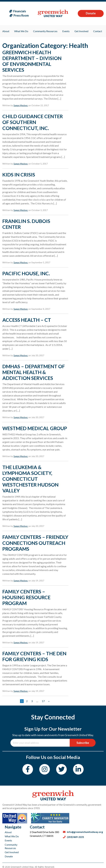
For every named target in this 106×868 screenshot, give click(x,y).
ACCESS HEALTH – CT (27, 320)
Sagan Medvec (21, 105)
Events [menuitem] (66, 31)
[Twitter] (61, 769)
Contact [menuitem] (98, 31)
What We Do (12, 836)
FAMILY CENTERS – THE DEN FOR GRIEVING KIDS (34, 656)
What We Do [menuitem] (21, 31)
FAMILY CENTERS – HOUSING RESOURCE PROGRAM (26, 597)
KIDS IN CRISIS (19, 175)
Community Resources (11, 846)
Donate (91, 13)
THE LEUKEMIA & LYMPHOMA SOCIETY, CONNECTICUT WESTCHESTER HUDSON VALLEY (30, 479)
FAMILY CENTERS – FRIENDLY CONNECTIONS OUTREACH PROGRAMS (35, 543)
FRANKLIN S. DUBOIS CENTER (26, 224)
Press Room (19, 15)
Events (8, 840)
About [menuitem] (6, 31)
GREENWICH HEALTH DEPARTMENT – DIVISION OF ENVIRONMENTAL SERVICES (32, 61)
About (8, 832)
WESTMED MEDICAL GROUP (35, 428)
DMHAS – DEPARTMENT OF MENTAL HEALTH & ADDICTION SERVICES (34, 372)
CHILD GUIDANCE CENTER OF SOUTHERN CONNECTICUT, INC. (33, 122)
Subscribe (83, 743)
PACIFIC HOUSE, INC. (26, 273)
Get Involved (12, 852)
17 (43, 701)
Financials (18, 11)
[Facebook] (28, 769)
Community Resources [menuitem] (45, 31)
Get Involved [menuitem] (81, 31)
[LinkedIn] (78, 769)
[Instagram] (45, 769)
